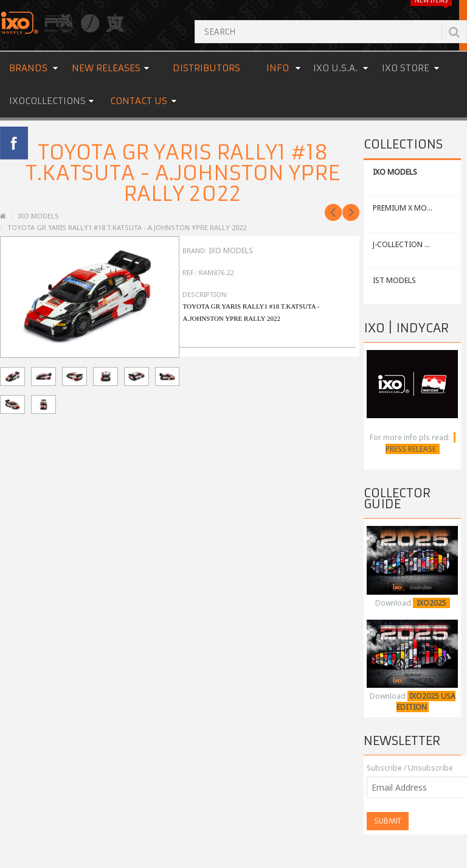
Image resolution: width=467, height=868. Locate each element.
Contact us (139, 101)
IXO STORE (406, 68)
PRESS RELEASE (411, 449)
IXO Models (231, 250)
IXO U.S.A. (335, 68)
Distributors (206, 68)
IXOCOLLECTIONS (47, 101)
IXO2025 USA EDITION (426, 702)
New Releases (106, 68)
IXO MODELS (395, 172)
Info (278, 68)
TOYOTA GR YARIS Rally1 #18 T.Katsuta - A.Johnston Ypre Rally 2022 (127, 227)
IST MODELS (394, 280)
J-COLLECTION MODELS (413, 244)
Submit (388, 821)
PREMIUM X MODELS (408, 208)
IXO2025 (431, 603)
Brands (28, 68)
